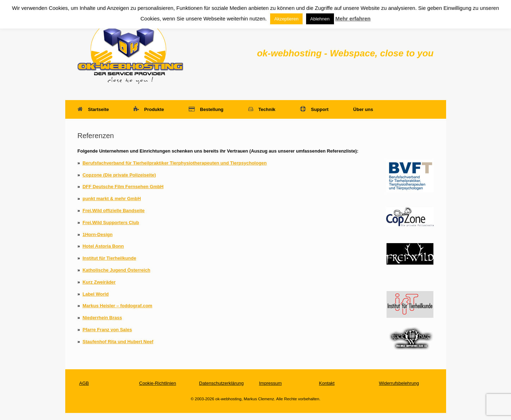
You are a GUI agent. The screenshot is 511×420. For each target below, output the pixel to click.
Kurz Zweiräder (99, 282)
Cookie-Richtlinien (158, 383)
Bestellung (206, 109)
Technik (262, 109)
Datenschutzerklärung (221, 383)
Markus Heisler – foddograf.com (117, 306)
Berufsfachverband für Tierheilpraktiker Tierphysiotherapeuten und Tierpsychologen (175, 163)
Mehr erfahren (353, 18)
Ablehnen (320, 19)
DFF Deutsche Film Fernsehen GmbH (123, 187)
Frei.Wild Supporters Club (111, 223)
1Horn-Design (98, 234)
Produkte (149, 109)
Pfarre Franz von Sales (107, 330)
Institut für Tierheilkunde (109, 258)
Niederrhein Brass (102, 318)
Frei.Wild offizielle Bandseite (114, 211)
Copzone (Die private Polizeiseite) (119, 175)
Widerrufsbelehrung (399, 383)
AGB (84, 383)
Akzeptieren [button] (287, 19)
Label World (96, 294)
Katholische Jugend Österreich (116, 270)
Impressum (270, 383)
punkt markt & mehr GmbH (112, 199)
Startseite (93, 109)
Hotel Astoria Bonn (103, 246)
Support (314, 109)
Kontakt (327, 383)
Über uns (363, 109)
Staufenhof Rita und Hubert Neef (118, 342)
